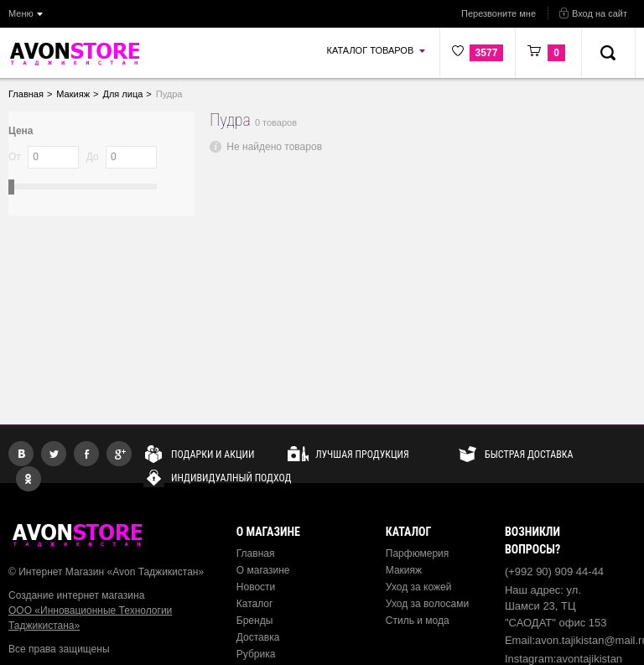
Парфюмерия (418, 553)
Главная (256, 553)
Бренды (254, 621)
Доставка (258, 637)
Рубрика (256, 654)
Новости (256, 587)
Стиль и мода (418, 621)
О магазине (263, 570)
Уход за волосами (427, 604)
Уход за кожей (419, 587)
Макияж (404, 570)
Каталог (255, 604)
